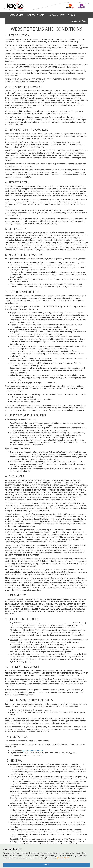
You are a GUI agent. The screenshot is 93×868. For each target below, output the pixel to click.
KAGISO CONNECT (56, 15)
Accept (47, 865)
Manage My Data (78, 21)
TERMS (71, 15)
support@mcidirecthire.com (32, 750)
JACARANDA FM (16, 15)
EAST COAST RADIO (35, 15)
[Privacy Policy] (63, 858)
